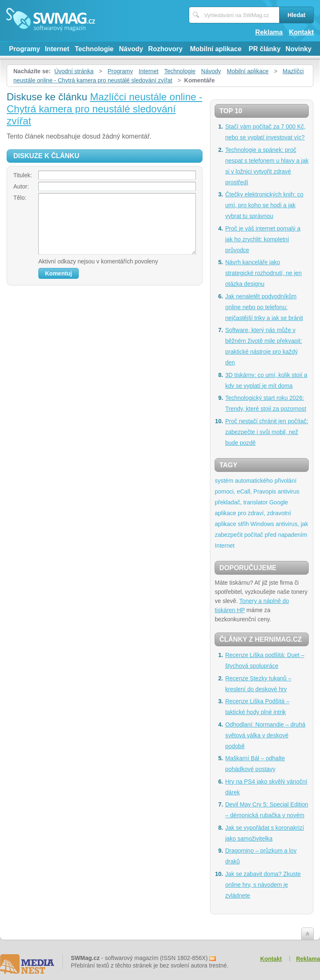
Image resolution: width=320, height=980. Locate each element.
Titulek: (23, 175)
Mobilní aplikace (216, 49)
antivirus (288, 491)
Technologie (94, 49)
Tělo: (20, 198)
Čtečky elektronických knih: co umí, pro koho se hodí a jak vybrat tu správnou (264, 205)
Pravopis (265, 491)
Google (279, 502)
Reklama (269, 32)
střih (243, 524)
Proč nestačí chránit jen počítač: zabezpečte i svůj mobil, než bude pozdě (266, 432)
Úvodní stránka (74, 71)
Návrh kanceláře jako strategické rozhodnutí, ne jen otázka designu (263, 273)
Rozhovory (165, 49)
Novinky (298, 49)
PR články (265, 49)
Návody (131, 49)
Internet (57, 49)
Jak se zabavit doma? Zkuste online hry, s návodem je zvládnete (263, 885)
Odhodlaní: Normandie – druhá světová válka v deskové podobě (265, 735)
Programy (24, 49)
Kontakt (301, 32)
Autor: (21, 186)
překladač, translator (241, 502)
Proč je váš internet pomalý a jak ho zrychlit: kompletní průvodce (263, 239)
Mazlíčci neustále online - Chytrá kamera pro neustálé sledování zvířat (105, 109)
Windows (262, 524)
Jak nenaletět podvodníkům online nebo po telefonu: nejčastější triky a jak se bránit (264, 307)
